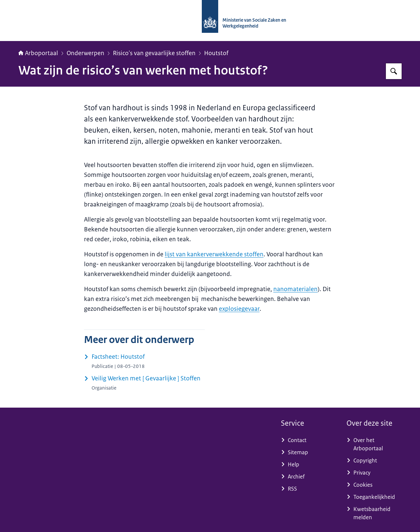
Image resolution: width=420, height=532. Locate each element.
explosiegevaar (239, 309)
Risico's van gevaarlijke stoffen (154, 53)
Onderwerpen (85, 53)
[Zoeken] (394, 71)
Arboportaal (38, 53)
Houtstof (216, 53)
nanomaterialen (295, 289)
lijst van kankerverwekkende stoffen (214, 254)
